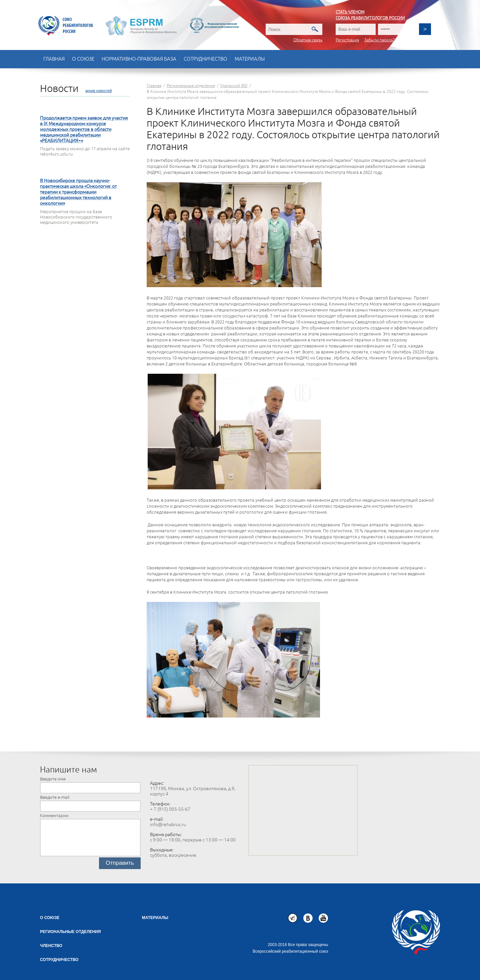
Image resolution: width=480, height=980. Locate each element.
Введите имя (53, 779)
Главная (54, 59)
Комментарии (54, 816)
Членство (51, 946)
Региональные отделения (70, 932)
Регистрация (347, 40)
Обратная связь (308, 40)
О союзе (83, 59)
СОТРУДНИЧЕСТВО (59, 960)
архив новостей (98, 91)
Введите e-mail (55, 797)
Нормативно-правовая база (139, 59)
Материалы (250, 59)
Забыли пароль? (379, 40)
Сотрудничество (205, 59)
